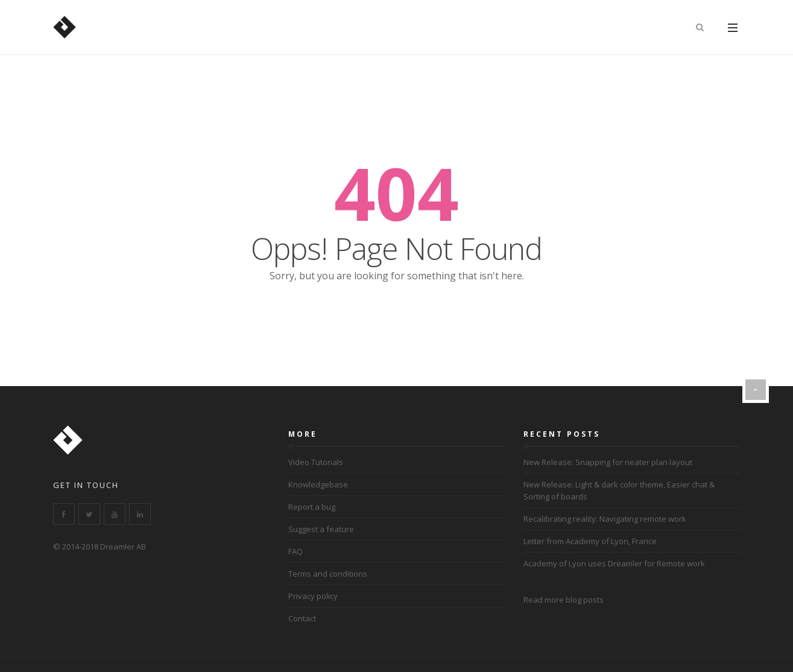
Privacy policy (313, 596)
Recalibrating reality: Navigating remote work (605, 519)
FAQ (295, 551)
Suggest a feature (321, 529)
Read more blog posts (564, 600)
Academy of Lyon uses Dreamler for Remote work (614, 563)
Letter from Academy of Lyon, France (590, 541)
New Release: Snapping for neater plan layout (608, 462)
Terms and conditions (328, 574)
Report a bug (312, 507)
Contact (302, 618)
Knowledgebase (318, 484)
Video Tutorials (316, 462)
